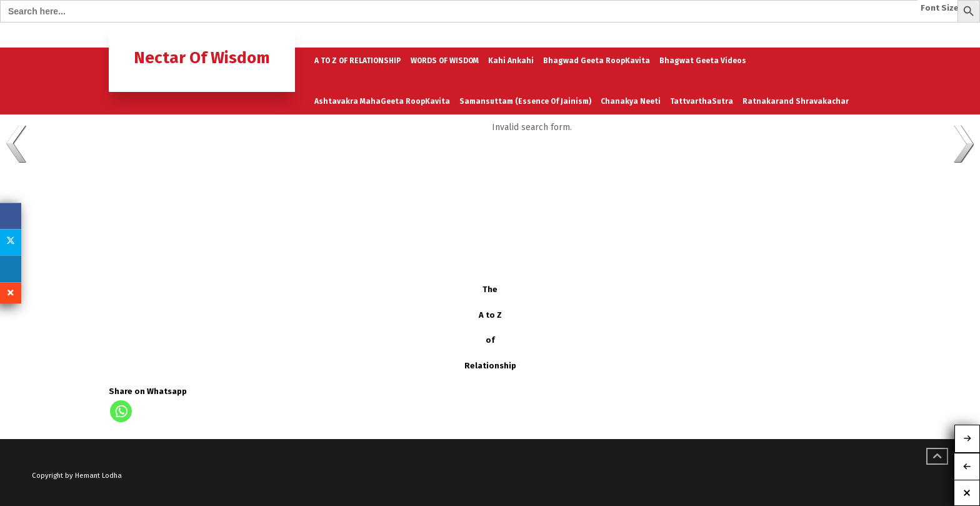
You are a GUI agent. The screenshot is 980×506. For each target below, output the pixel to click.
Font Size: (941, 8)
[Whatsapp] (121, 411)
